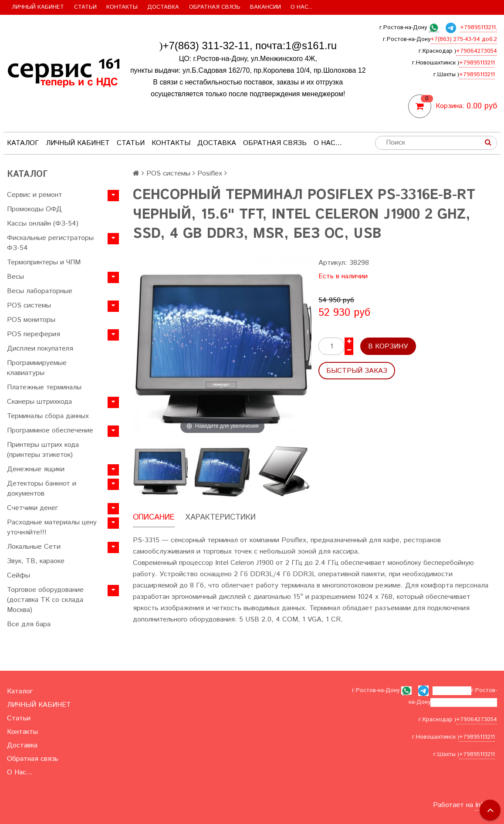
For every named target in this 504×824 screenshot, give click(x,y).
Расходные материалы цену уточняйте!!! (52, 527)
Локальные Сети (34, 547)
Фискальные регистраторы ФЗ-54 (50, 243)
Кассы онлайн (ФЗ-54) (43, 224)
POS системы (29, 306)
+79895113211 (477, 63)
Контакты (122, 7)
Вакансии (266, 7)
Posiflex (210, 174)
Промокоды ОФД (34, 209)
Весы (15, 277)
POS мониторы (31, 320)
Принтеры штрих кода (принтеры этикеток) (43, 450)
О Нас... (301, 7)
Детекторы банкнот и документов (42, 489)
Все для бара (29, 624)
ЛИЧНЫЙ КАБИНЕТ (38, 7)
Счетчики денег (32, 508)
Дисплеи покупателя (40, 349)
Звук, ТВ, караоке (36, 561)
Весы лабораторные (40, 291)
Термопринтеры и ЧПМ (44, 262)
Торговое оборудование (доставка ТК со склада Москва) (45, 600)
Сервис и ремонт (35, 195)
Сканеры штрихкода (39, 402)
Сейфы (19, 576)
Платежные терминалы (44, 387)
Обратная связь (215, 7)
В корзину (388, 346)
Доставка (163, 7)
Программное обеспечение (50, 431)
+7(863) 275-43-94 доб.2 (464, 39)
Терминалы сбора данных (48, 416)
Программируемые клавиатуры (37, 368)
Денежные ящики (36, 469)
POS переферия (34, 334)
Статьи (85, 7)
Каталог (23, 143)
